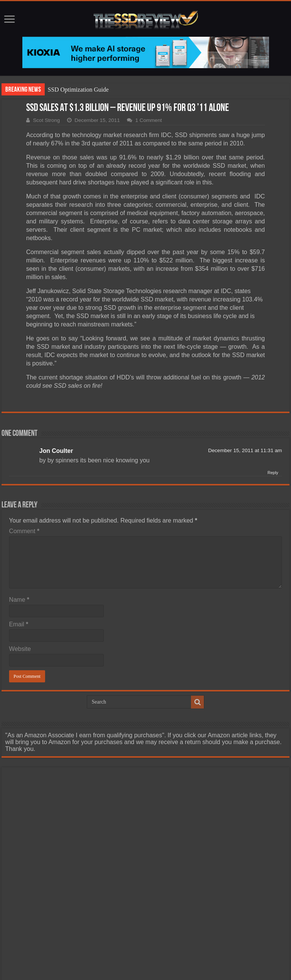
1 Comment (149, 120)
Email (19, 624)
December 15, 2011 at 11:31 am (245, 450)
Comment (24, 531)
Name (19, 600)
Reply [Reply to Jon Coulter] (273, 473)
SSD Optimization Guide (78, 90)
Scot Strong (46, 120)
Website (20, 649)
